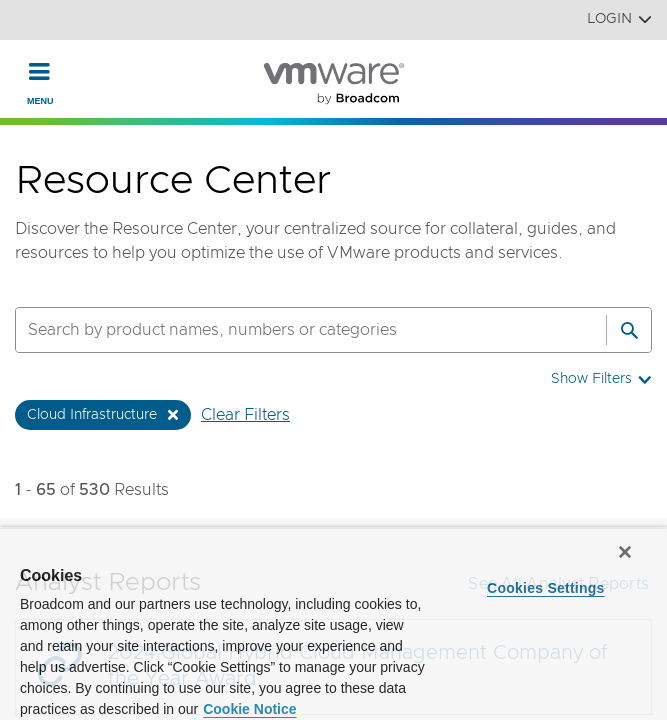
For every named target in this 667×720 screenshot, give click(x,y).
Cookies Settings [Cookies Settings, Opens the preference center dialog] (546, 588)
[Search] (629, 330)
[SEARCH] (289, 330)
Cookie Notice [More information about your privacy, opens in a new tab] (249, 709)
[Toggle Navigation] (39, 71)
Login (619, 19)
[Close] (625, 552)
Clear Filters (245, 415)
